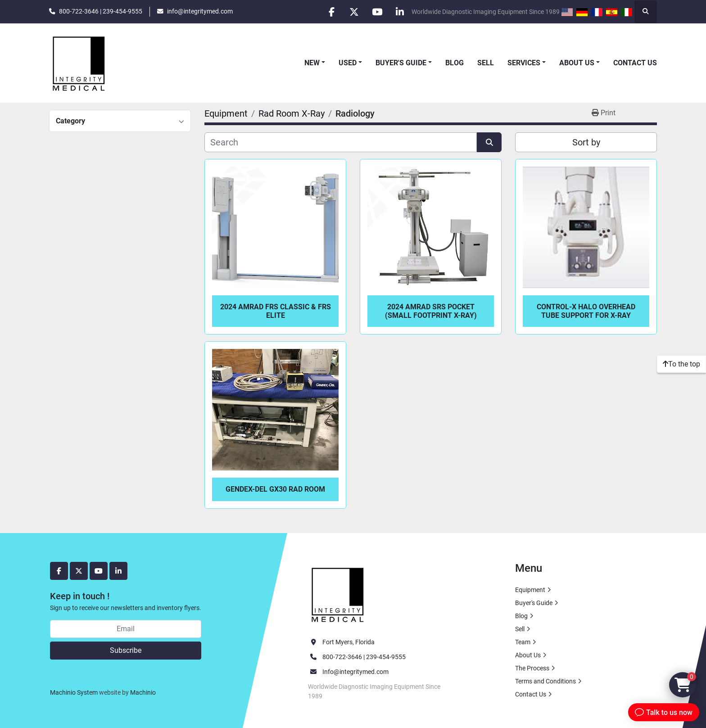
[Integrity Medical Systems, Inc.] (338, 593)
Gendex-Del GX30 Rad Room (275, 489)
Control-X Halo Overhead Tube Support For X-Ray (586, 311)
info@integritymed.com (200, 11)
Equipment (530, 590)
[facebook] (331, 12)
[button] (315, 63)
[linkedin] (400, 12)
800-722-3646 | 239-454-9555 (101, 11)
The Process (532, 668)
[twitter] (354, 12)
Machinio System (74, 692)
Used (348, 63)
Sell (486, 63)
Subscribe (126, 650)
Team (523, 642)
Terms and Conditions (545, 681)
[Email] (126, 629)
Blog (455, 63)
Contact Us (635, 63)
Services (524, 63)
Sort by (586, 142)
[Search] (341, 142)
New (312, 63)
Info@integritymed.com (355, 672)
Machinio (143, 692)
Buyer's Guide (401, 63)
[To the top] (681, 364)
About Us (577, 63)
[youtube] (377, 12)
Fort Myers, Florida (348, 642)
